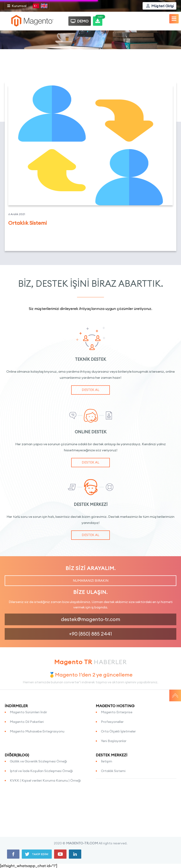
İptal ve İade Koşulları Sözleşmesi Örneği (41, 771)
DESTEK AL (90, 390)
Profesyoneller (112, 722)
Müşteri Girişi (160, 6)
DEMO (80, 21)
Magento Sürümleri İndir (28, 712)
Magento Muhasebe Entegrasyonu (37, 731)
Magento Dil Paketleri (27, 722)
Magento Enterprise (117, 712)
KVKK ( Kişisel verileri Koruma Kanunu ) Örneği (45, 780)
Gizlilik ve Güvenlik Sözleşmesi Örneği (38, 761)
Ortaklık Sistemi (113, 771)
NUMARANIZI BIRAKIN (91, 581)
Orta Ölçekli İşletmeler (118, 731)
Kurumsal (17, 6)
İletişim (107, 761)
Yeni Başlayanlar (114, 741)
